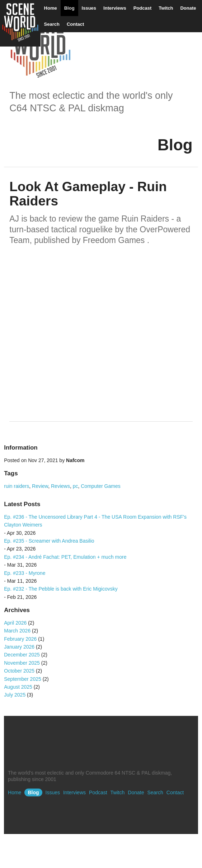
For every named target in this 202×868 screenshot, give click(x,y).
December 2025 (22, 655)
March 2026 (17, 631)
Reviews (60, 486)
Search (52, 24)
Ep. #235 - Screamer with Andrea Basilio (49, 541)
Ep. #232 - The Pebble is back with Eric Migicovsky (61, 589)
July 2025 (15, 695)
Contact (75, 24)
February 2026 (20, 639)
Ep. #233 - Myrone (25, 573)
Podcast (143, 8)
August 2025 (18, 687)
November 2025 (22, 663)
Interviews (115, 8)
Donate (188, 8)
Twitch (166, 8)
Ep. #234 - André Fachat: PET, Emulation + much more (65, 557)
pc (76, 486)
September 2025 (23, 679)
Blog (69, 8)
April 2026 (15, 623)
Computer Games (100, 486)
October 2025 (19, 671)
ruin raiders (17, 486)
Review (40, 486)
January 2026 (19, 647)
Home (51, 8)
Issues (89, 8)
